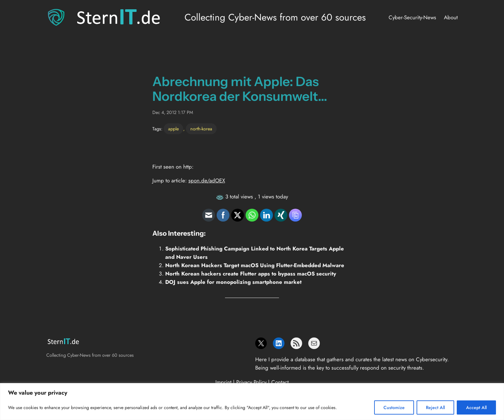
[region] (252, 402)
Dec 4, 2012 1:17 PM (173, 112)
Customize (394, 407)
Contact (280, 382)
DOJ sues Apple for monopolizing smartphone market (233, 282)
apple (173, 129)
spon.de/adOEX (207, 180)
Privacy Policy (251, 382)
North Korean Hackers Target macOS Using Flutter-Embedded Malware (255, 265)
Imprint (223, 382)
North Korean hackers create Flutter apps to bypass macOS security (251, 274)
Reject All (435, 407)
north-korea (201, 129)
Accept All (476, 407)
